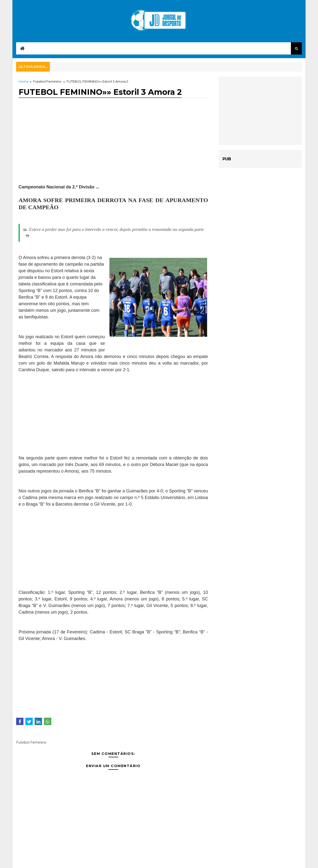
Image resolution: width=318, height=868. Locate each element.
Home (24, 81)
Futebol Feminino (47, 81)
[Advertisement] (113, 150)
